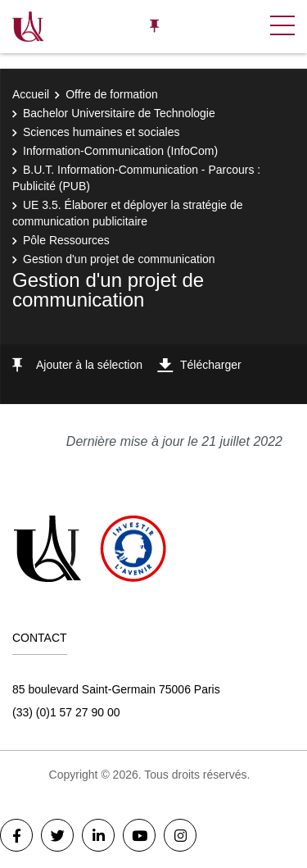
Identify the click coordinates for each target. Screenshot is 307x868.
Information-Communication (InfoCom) (120, 151)
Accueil (31, 94)
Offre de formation (112, 94)
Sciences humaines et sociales (101, 132)
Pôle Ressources (66, 240)
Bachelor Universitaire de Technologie (119, 113)
